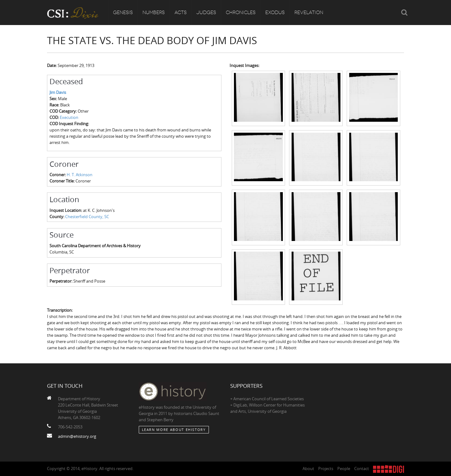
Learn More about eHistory (174, 430)
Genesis (123, 13)
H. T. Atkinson (80, 175)
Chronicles (241, 13)
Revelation (309, 13)
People (344, 468)
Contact (362, 468)
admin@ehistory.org (77, 436)
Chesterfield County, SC (87, 217)
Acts (181, 13)
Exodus (275, 13)
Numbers (154, 13)
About (308, 468)
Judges (206, 13)
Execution (69, 117)
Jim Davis (58, 92)
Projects (326, 468)
